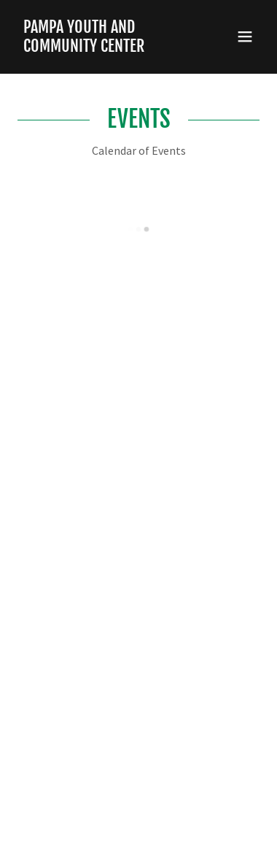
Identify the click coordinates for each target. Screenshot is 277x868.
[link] (102, 47)
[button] (245, 37)
